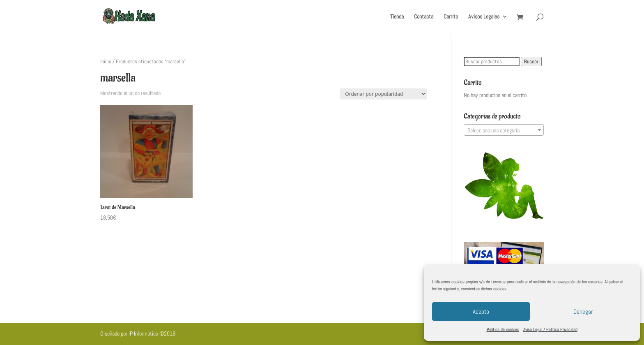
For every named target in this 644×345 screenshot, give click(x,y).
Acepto (481, 311)
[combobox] (504, 130)
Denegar (583, 311)
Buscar (531, 61)
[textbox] (504, 130)
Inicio (106, 61)
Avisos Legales (484, 17)
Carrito (451, 17)
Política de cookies (503, 329)
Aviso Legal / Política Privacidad (550, 329)
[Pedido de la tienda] (383, 94)
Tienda (397, 17)
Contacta (424, 17)
